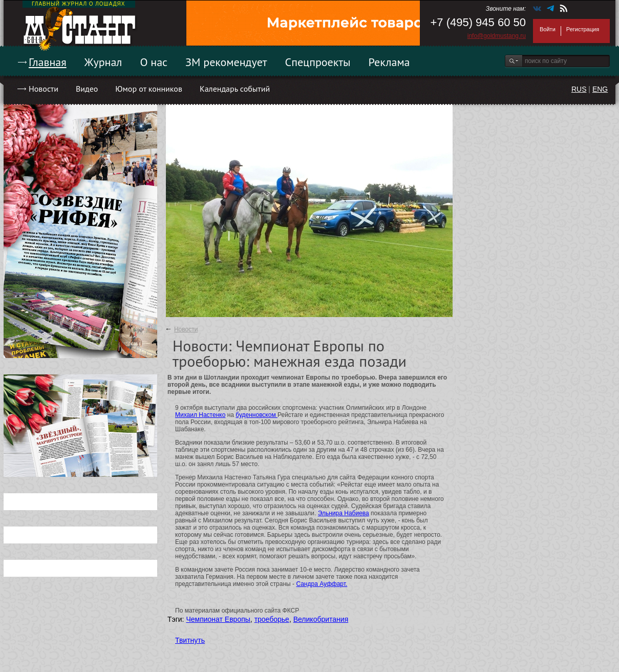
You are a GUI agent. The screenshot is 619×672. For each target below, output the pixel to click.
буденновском (257, 415)
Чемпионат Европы (218, 619)
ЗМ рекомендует (226, 62)
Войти (548, 29)
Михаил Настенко (200, 415)
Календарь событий (235, 89)
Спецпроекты (318, 62)
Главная (48, 62)
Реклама (389, 62)
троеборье (272, 619)
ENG (600, 89)
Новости (44, 89)
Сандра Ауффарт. (322, 584)
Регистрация (583, 29)
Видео (87, 89)
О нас (154, 62)
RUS (579, 89)
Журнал (103, 62)
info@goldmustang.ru (497, 36)
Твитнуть (190, 640)
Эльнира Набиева (344, 513)
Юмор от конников (149, 89)
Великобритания (321, 619)
